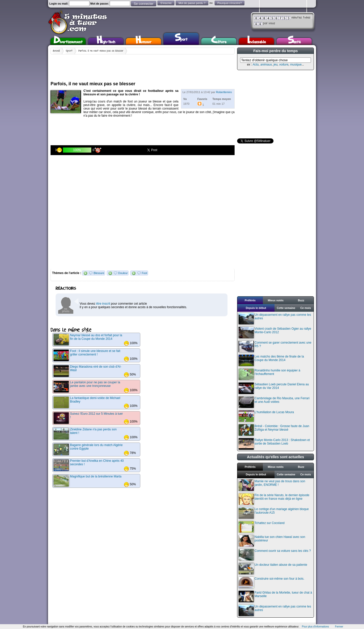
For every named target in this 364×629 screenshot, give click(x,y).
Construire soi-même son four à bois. (271, 583)
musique (296, 65)
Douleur (123, 273)
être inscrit (103, 304)
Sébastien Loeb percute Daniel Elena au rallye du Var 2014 (274, 388)
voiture (284, 65)
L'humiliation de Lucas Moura (266, 416)
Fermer (339, 627)
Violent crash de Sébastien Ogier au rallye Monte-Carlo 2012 (275, 333)
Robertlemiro (224, 92)
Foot (145, 273)
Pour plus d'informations (315, 627)
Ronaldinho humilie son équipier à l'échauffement (269, 374)
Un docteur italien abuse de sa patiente (273, 569)
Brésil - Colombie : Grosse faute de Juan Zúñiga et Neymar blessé (274, 430)
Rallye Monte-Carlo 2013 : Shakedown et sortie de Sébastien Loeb (274, 444)
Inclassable (257, 41)
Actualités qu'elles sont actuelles (276, 457)
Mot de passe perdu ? (192, 3)
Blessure (99, 273)
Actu (256, 65)
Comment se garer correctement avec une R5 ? (275, 347)
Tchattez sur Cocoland (262, 527)
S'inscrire (166, 3)
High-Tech (106, 41)
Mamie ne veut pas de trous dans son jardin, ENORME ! (272, 485)
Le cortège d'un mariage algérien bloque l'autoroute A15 (274, 513)
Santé (294, 41)
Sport (181, 38)
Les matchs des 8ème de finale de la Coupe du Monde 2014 (271, 360)
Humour (143, 41)
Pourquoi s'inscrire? (230, 3)
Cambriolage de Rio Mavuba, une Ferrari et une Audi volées (274, 402)
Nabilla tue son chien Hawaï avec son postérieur (272, 541)
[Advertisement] (143, 66)
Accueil (56, 51)
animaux (266, 65)
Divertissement (68, 41)
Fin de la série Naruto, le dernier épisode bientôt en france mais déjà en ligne (274, 499)
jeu (276, 65)
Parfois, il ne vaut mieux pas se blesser (101, 51)
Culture (219, 41)
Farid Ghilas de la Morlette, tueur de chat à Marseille (275, 596)
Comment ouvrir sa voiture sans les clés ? (275, 555)
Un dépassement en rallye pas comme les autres (275, 319)
